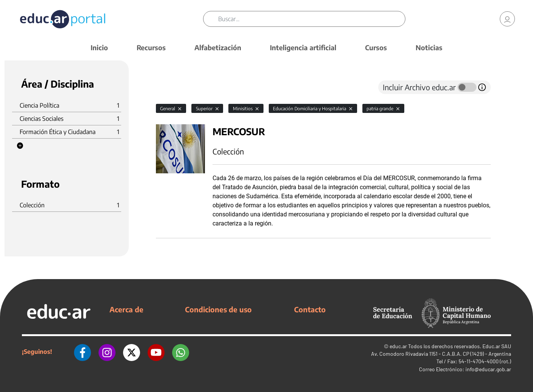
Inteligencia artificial (303, 47)
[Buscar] (311, 19)
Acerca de (126, 309)
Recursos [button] (151, 47)
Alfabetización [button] (218, 47)
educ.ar (398, 346)
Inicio (99, 47)
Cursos (376, 47)
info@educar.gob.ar (488, 369)
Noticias (429, 47)
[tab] (171, 87)
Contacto (310, 309)
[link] (507, 19)
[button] (20, 146)
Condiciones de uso (218, 309)
